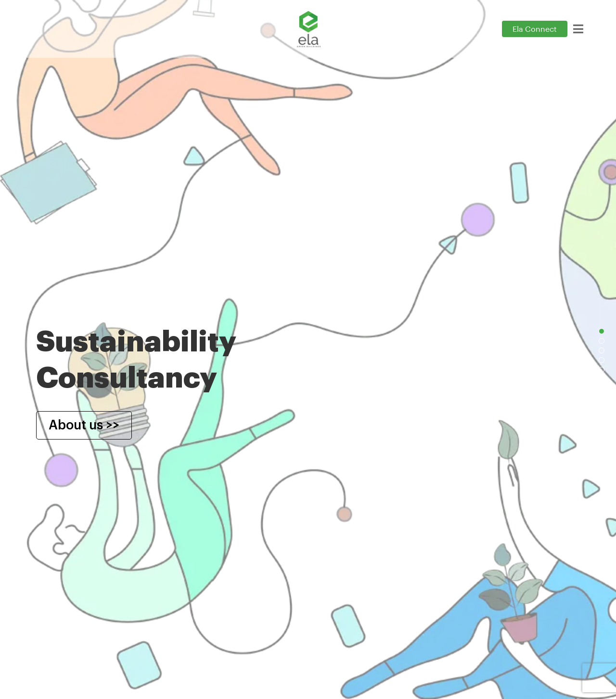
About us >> (84, 425)
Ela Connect (535, 29)
